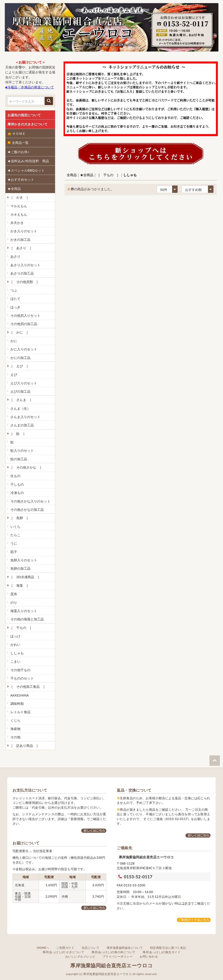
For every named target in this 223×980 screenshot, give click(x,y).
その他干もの (20, 670)
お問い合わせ (149, 956)
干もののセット (22, 678)
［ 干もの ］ (21, 628)
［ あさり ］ (21, 248)
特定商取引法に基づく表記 (168, 948)
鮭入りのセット (22, 450)
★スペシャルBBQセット (26, 170)
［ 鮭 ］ (18, 434)
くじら (15, 720)
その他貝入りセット (25, 315)
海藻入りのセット (23, 611)
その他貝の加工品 (23, 324)
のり (13, 602)
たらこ (15, 535)
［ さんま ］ (21, 400)
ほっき (15, 307)
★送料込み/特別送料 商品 (28, 161)
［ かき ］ (19, 197)
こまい (15, 661)
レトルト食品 (20, 712)
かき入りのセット (23, 231)
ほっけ (15, 636)
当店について (91, 948)
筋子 (13, 552)
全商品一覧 (18, 143)
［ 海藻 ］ (19, 585)
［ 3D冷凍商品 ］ (25, 577)
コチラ (186, 903)
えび (13, 374)
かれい (15, 644)
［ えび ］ (19, 366)
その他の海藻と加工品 (27, 619)
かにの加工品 (20, 358)
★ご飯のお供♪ (18, 152)
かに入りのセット (23, 349)
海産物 (15, 729)
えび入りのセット (23, 383)
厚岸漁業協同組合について (125, 948)
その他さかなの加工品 (27, 509)
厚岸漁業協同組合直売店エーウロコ (111, 965)
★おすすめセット (21, 179)
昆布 (13, 594)
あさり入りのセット (25, 265)
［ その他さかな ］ (26, 467)
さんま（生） (20, 408)
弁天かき (17, 223)
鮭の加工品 (18, 459)
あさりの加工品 (22, 273)
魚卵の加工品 (20, 568)
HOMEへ (43, 948)
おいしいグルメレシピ (80, 956)
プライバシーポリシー (118, 956)
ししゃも (17, 653)
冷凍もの (17, 493)
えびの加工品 (20, 391)
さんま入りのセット (25, 417)
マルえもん (18, 206)
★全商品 (14, 189)
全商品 (72, 175)
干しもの (17, 484)
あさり (15, 256)
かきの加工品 (20, 239)
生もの (15, 476)
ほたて (15, 299)
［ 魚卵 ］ (19, 518)
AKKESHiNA (19, 695)
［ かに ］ (19, 332)
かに (13, 341)
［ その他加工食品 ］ (28, 686)
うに (13, 543)
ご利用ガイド (65, 948)
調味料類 (17, 703)
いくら (15, 527)
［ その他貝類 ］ (24, 282)
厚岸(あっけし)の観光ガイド (162, 952)
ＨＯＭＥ (17, 133)
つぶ (13, 290)
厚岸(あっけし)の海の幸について (113, 952)
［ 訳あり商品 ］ (24, 746)
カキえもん (18, 214)
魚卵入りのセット (23, 560)
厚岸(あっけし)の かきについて (63, 952)
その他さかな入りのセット (30, 501)
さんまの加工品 (22, 425)
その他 (15, 737)
